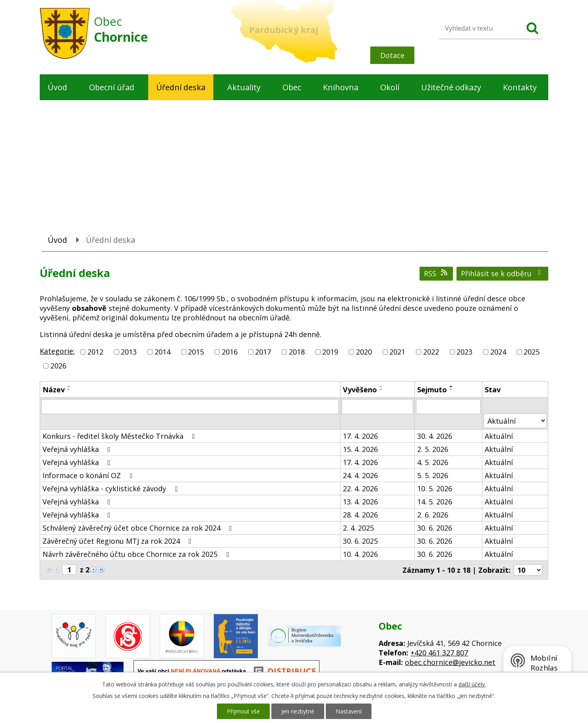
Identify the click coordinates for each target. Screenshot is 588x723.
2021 (397, 352)
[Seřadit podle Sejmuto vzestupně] (451, 386)
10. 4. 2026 (360, 554)
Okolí (390, 87)
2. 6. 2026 (433, 515)
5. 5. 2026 (433, 475)
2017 (263, 352)
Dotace (392, 55)
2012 (95, 352)
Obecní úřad (112, 87)
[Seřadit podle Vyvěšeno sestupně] (381, 390)
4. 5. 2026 (433, 462)
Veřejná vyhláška (78, 449)
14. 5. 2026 (435, 502)
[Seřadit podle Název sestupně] (69, 390)
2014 (162, 352)
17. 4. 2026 (360, 436)
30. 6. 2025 (360, 541)
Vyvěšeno (360, 390)
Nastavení (349, 711)
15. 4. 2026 (360, 449)
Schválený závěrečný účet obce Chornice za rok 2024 (139, 528)
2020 (364, 352)
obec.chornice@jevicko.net (450, 662)
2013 (129, 352)
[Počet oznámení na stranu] (528, 570)
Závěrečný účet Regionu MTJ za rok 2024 (119, 541)
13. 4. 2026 (360, 502)
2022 (431, 352)
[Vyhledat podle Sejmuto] (448, 407)
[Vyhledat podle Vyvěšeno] (377, 407)
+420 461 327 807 (439, 653)
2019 (330, 352)
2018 (297, 352)
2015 (196, 352)
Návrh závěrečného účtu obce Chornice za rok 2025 (137, 554)
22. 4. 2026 (360, 488)
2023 (464, 352)
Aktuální (499, 436)
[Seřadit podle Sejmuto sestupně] (451, 390)
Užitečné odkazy (451, 87)
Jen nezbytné (298, 711)
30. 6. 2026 (435, 528)
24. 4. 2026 (360, 475)
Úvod (57, 87)
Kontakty (520, 87)
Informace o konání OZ (89, 475)
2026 (58, 366)
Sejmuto (432, 390)
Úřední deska (181, 87)
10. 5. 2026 (435, 488)
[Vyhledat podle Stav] (515, 421)
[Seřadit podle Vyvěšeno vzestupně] (381, 386)
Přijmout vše (243, 711)
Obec (292, 87)
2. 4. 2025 (358, 528)
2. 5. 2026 (433, 449)
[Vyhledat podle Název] (190, 407)
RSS (436, 273)
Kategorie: (57, 351)
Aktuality (244, 87)
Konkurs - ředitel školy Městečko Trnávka (120, 436)
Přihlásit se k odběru (503, 273)
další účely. (472, 684)
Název (54, 390)
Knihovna (341, 87)
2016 (230, 352)
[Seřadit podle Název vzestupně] (69, 386)
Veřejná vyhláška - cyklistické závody (112, 488)
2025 (532, 352)
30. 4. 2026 (435, 436)
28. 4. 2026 (360, 515)
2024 (498, 352)
